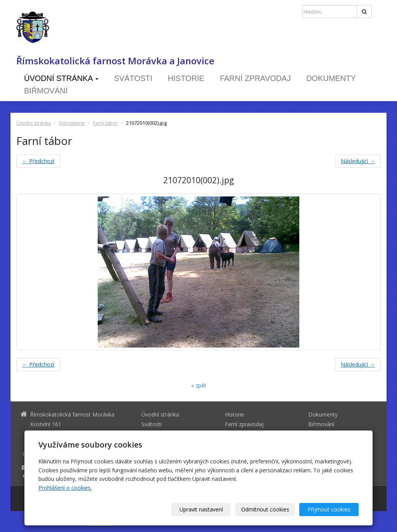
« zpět (199, 385)
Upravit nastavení (201, 509)
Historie (186, 78)
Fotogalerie (72, 123)
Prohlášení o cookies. (65, 488)
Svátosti (133, 78)
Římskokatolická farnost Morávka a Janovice (115, 61)
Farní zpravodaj (255, 78)
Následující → (358, 161)
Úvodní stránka (61, 78)
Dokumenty (331, 78)
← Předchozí (38, 161)
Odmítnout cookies (265, 509)
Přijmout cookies (329, 509)
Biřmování (46, 91)
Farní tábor (105, 123)
